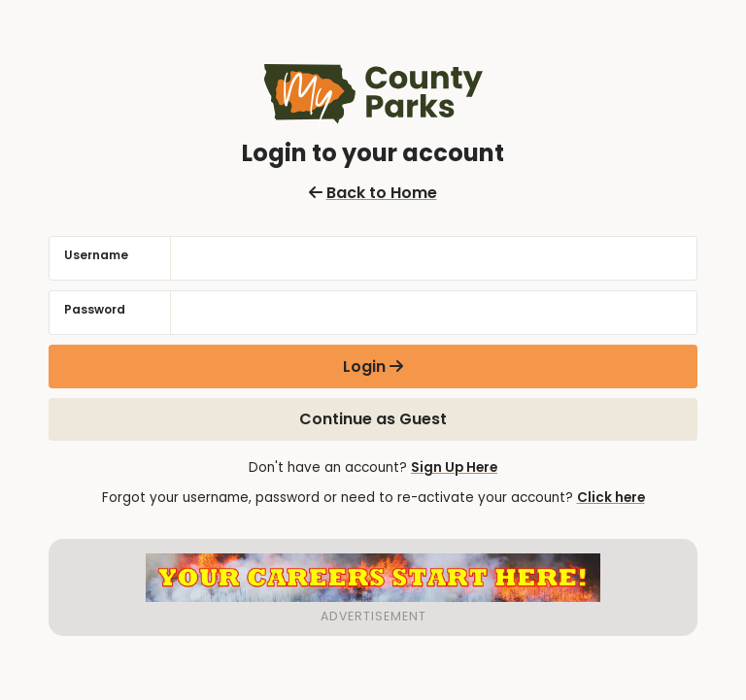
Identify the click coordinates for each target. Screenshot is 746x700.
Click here (611, 498)
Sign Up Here (454, 467)
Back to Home (373, 193)
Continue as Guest (373, 419)
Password (95, 309)
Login (364, 367)
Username (96, 255)
